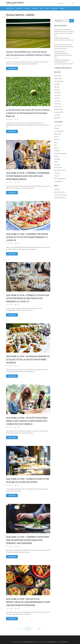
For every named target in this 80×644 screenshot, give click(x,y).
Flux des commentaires (60, 195)
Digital (47, 8)
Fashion (62, 8)
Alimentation (10, 8)
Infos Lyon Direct (15, 3)
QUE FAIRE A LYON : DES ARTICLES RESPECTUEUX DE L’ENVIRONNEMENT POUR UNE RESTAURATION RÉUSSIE (28, 602)
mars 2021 (57, 101)
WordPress (65, 642)
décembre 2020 (58, 109)
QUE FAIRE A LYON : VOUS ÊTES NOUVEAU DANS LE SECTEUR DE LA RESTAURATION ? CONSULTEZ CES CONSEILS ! (27, 421)
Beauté (56, 137)
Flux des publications (60, 192)
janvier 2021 (58, 107)
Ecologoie (54, 8)
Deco (41, 8)
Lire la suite (12, 68)
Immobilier (19, 8)
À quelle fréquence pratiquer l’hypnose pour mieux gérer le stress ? (64, 40)
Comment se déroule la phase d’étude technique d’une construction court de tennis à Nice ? (64, 62)
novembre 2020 (59, 112)
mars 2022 (57, 95)
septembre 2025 (59, 81)
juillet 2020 (57, 118)
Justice (56, 162)
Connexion (57, 189)
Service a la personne (60, 179)
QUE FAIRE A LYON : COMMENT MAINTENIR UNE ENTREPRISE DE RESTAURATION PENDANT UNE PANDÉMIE (28, 540)
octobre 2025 (58, 79)
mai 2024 (57, 90)
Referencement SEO (60, 170)
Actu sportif (58, 125)
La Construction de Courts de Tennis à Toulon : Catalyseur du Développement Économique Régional (28, 113)
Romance (57, 176)
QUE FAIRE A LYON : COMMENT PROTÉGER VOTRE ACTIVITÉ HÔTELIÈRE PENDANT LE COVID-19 (27, 237)
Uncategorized (58, 181)
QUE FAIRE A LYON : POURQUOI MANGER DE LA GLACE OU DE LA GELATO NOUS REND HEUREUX (28, 359)
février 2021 (58, 104)
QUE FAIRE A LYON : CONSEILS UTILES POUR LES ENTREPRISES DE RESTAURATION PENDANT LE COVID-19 (28, 298)
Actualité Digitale (59, 131)
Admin (18, 58)
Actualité (27, 8)
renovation (57, 173)
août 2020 (57, 115)
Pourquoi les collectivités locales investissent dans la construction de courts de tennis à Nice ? (64, 47)
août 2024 (57, 84)
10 (40, 629)
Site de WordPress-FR (60, 198)
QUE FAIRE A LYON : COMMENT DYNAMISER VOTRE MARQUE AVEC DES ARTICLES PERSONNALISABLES (28, 176)
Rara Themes (53, 642)
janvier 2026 (58, 76)
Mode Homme (58, 167)
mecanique (57, 165)
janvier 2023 (58, 93)
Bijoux (56, 142)
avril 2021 (57, 98)
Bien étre (35, 8)
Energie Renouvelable (60, 153)
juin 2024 (57, 87)
